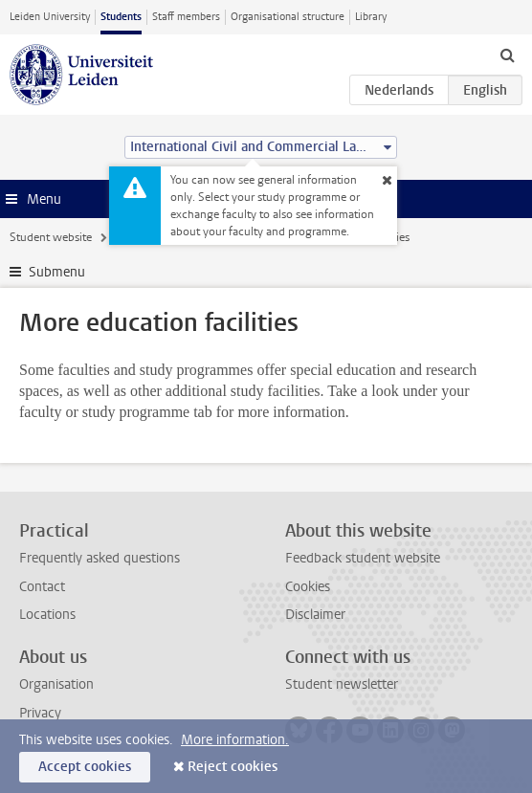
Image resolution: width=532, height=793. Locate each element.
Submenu (57, 272)
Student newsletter (342, 684)
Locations (47, 615)
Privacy (40, 713)
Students (121, 17)
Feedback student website (363, 558)
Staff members (186, 17)
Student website (51, 237)
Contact (42, 587)
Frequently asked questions (100, 558)
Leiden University (50, 17)
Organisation (56, 684)
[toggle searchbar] (507, 55)
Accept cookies (85, 767)
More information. (235, 740)
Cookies (308, 587)
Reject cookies (233, 767)
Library (371, 17)
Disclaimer (315, 615)
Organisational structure (288, 17)
